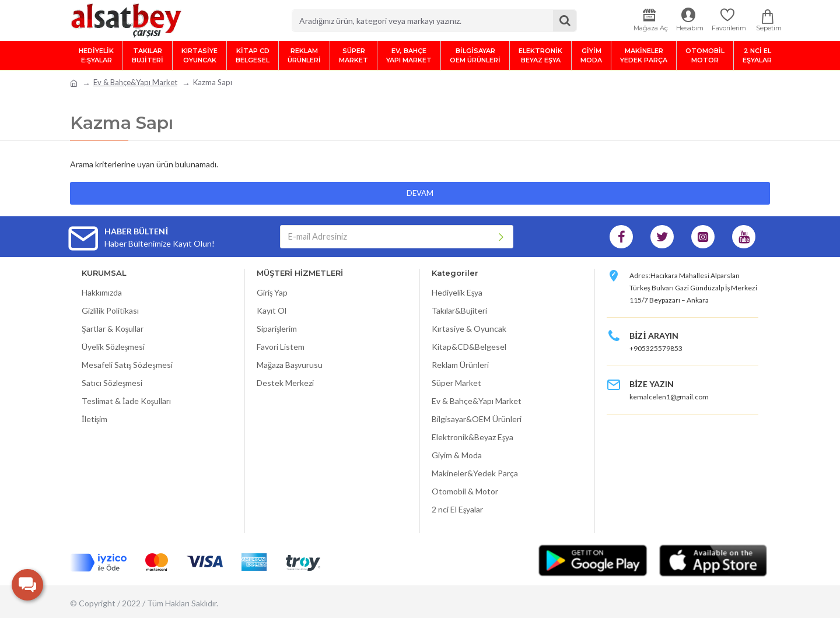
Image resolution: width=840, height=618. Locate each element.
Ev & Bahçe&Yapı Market (135, 82)
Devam (420, 193)
